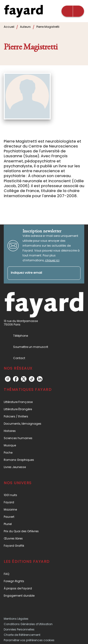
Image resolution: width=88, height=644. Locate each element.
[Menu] (73, 11)
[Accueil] (23, 11)
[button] (44, 402)
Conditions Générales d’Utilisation (28, 624)
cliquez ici (52, 260)
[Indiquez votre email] (38, 273)
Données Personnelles (19, 629)
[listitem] (8, 379)
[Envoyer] (75, 273)
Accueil (9, 27)
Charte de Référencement (22, 635)
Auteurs (25, 27)
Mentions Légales (16, 619)
